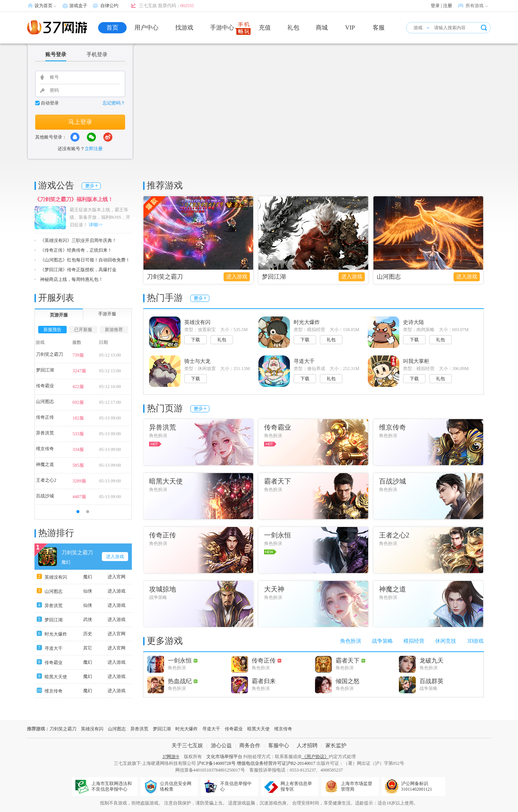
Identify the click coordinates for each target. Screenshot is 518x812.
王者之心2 (46, 480)
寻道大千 (54, 648)
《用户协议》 (315, 757)
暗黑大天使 (56, 677)
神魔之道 (45, 464)
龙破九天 (431, 660)
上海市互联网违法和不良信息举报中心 (112, 786)
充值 (265, 28)
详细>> (96, 225)
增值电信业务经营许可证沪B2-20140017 (276, 763)
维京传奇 (45, 449)
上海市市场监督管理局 (357, 786)
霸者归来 (264, 681)
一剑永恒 (183, 660)
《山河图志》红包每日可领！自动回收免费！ (85, 260)
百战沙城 (45, 496)
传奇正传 (45, 417)
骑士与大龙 (197, 361)
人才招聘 (307, 746)
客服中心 (279, 746)
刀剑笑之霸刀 (165, 277)
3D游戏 (475, 641)
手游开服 (107, 314)
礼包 (293, 28)
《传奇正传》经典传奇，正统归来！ (76, 250)
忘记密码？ (114, 103)
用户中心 (146, 28)
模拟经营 (414, 641)
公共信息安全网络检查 (176, 786)
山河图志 (389, 277)
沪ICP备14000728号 (216, 763)
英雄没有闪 (56, 577)
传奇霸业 (45, 386)
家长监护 (336, 746)
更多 (91, 186)
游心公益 (221, 746)
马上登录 (80, 122)
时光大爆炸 (56, 634)
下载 (196, 340)
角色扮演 (351, 641)
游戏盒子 (78, 6)
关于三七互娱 (187, 746)
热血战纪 (183, 681)
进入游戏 (237, 277)
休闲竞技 (446, 641)
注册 (448, 6)
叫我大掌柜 (416, 361)
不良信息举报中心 (236, 786)
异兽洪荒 (45, 433)
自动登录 (50, 103)
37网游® (171, 757)
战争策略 (382, 641)
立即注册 (94, 149)
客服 (379, 28)
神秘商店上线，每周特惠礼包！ (72, 279)
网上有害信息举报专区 (296, 786)
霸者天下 (350, 660)
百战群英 (431, 681)
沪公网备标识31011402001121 (417, 786)
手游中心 (222, 28)
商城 (322, 28)
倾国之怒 (348, 681)
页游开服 (59, 315)
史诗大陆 (414, 322)
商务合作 (250, 746)
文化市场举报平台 (224, 757)
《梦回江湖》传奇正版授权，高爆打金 (78, 270)
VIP (350, 28)
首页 (112, 28)
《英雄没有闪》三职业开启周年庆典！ (78, 240)
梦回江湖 (274, 277)
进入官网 (116, 577)
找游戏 (184, 28)
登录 (435, 6)
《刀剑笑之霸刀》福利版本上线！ (74, 199)
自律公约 (109, 6)
